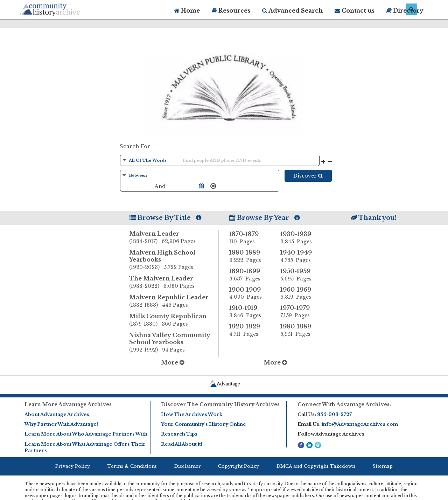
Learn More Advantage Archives (68, 404)
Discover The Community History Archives (220, 404)
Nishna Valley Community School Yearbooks (174, 343)
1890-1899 (250, 275)
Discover (308, 176)
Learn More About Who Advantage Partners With (86, 434)
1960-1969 (301, 293)
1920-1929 (250, 330)
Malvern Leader (174, 238)
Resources (231, 11)
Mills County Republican (174, 320)
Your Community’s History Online (204, 424)
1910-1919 (250, 312)
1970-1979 (301, 312)
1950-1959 (301, 275)
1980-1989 (301, 330)
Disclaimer (188, 466)
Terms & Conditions (132, 466)
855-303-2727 (334, 414)
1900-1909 (250, 293)
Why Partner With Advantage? (62, 424)
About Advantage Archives (57, 414)
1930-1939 (301, 238)
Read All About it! (182, 444)
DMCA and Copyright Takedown (316, 466)
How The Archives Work (192, 414)
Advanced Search (292, 11)
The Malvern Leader (174, 283)
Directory (405, 11)
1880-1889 (250, 256)
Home (187, 11)
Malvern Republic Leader (174, 301)
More (173, 362)
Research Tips (179, 434)
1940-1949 (301, 256)
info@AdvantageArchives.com (360, 424)
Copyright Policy (239, 466)
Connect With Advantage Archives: (344, 404)
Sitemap (383, 466)
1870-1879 (250, 238)
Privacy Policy (73, 466)
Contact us (355, 11)
